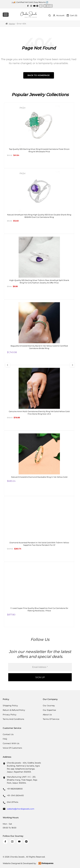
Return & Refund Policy (14, 710)
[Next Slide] (72, 365)
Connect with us (11, 743)
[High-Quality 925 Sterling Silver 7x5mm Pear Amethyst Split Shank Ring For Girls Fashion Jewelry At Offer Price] (39, 267)
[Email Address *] (40, 667)
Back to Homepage (39, 75)
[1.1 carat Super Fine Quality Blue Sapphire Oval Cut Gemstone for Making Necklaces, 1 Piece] (39, 594)
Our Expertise (49, 710)
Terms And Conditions (13, 719)
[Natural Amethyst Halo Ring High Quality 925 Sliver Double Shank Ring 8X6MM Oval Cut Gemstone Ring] (39, 201)
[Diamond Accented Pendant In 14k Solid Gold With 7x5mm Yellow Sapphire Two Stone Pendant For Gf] (39, 529)
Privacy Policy (10, 715)
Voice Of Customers (12, 748)
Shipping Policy (10, 706)
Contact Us (8, 734)
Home (12, 24)
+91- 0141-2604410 (15, 795)
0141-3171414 (13, 802)
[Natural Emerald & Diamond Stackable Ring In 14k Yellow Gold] (39, 463)
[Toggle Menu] (6, 15)
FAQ (5, 739)
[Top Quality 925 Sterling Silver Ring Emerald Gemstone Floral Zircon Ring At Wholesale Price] (39, 135)
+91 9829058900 (15, 789)
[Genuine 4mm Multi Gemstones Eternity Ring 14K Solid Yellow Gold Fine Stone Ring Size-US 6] (39, 398)
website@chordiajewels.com (21, 809)
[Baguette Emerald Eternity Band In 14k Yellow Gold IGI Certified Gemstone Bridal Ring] (39, 332)
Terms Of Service (51, 719)
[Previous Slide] (8, 365)
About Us (47, 715)
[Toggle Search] (50, 15)
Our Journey (49, 706)
